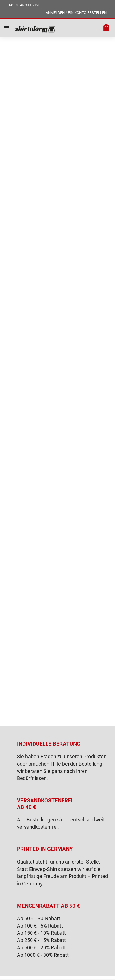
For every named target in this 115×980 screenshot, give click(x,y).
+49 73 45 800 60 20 (24, 5)
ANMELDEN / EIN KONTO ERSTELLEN (76, 13)
